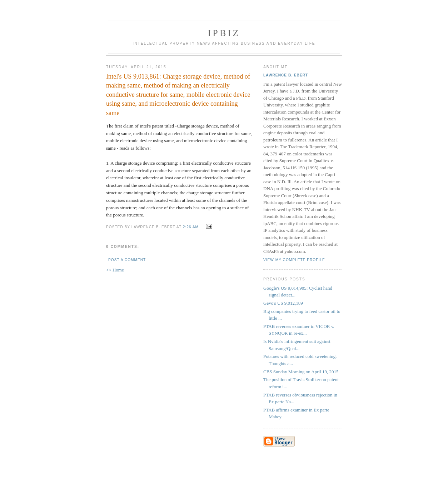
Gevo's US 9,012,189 (283, 303)
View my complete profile (294, 260)
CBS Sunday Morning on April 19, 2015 (301, 372)
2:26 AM (191, 227)
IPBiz (224, 33)
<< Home (115, 270)
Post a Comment (127, 260)
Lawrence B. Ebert (286, 75)
